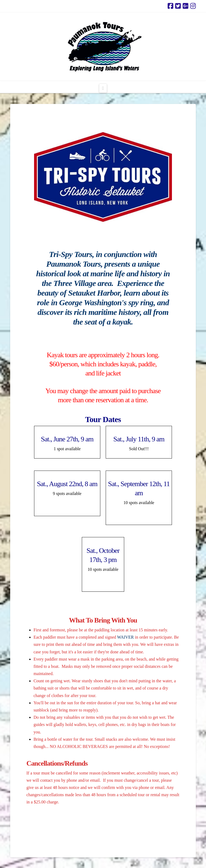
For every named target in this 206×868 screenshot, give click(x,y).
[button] (103, 88)
